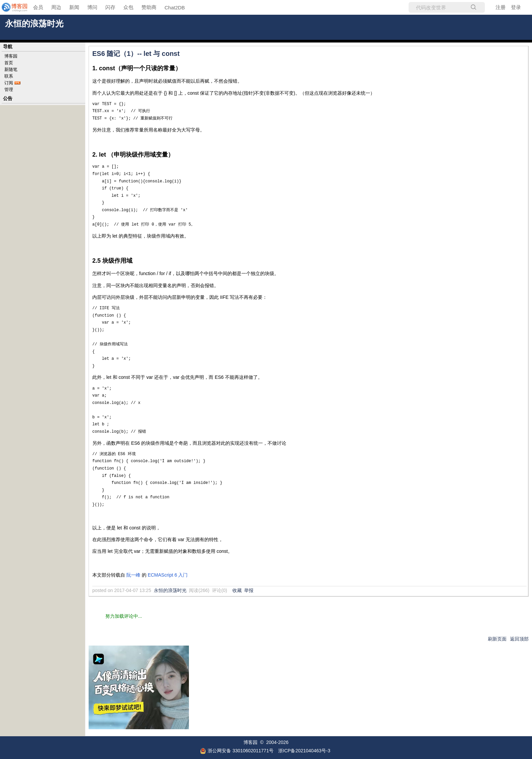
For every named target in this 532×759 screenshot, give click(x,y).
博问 (92, 7)
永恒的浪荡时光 (34, 24)
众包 (128, 7)
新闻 (74, 7)
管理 (9, 90)
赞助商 (149, 7)
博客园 (11, 56)
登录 (516, 7)
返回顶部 (519, 639)
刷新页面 (497, 639)
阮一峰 (133, 575)
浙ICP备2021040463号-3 (304, 751)
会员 (38, 7)
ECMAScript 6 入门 (168, 575)
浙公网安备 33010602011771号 (237, 751)
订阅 (9, 83)
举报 (249, 590)
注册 (501, 7)
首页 (9, 63)
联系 (9, 76)
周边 (56, 7)
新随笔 (11, 69)
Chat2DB (175, 8)
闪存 (110, 7)
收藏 (237, 590)
